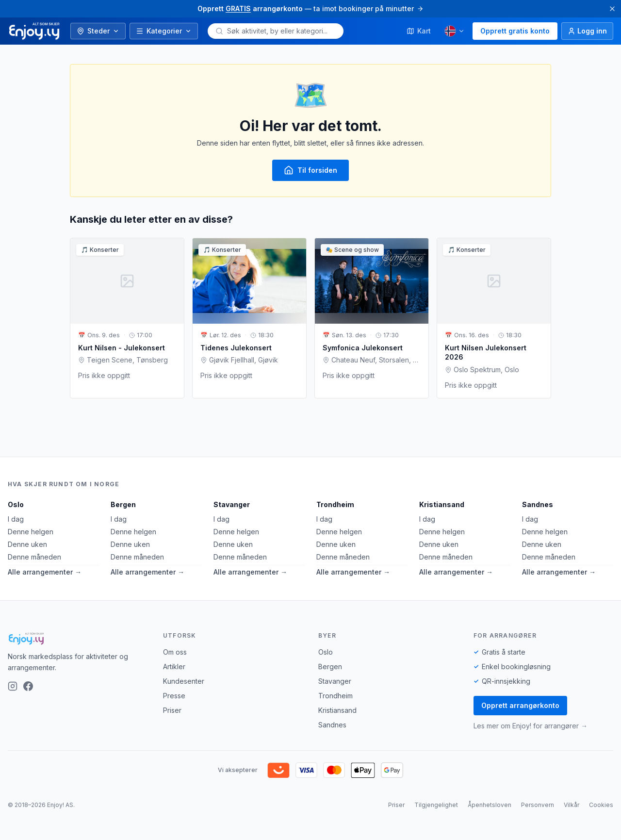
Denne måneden (34, 557)
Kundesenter (184, 681)
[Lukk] (612, 9)
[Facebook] (28, 686)
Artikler (174, 667)
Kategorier (164, 31)
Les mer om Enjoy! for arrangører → (531, 726)
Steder (98, 31)
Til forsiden (310, 170)
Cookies (601, 805)
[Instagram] (13, 686)
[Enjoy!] (78, 639)
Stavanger (232, 504)
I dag (16, 519)
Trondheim (335, 504)
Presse (174, 696)
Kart (419, 31)
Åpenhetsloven (490, 805)
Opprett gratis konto (515, 31)
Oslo (16, 504)
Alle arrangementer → (45, 572)
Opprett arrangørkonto (520, 705)
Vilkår (572, 805)
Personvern (538, 805)
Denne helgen (31, 532)
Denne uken (27, 544)
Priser (172, 710)
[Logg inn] (587, 31)
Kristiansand (442, 504)
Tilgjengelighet (436, 805)
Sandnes (538, 504)
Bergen (123, 504)
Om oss (175, 652)
